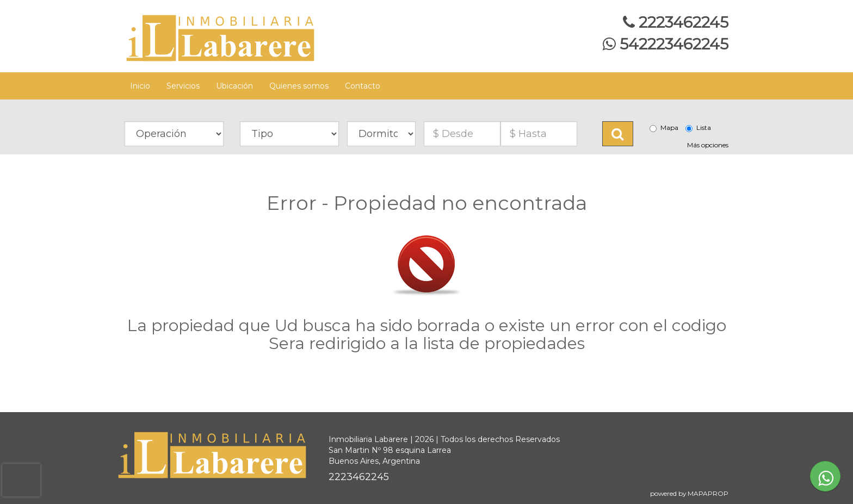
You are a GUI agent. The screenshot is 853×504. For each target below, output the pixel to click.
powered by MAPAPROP (689, 493)
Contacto (363, 86)
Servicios (183, 86)
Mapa (664, 128)
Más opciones (708, 145)
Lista (698, 128)
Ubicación (234, 86)
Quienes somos (299, 86)
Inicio (140, 86)
